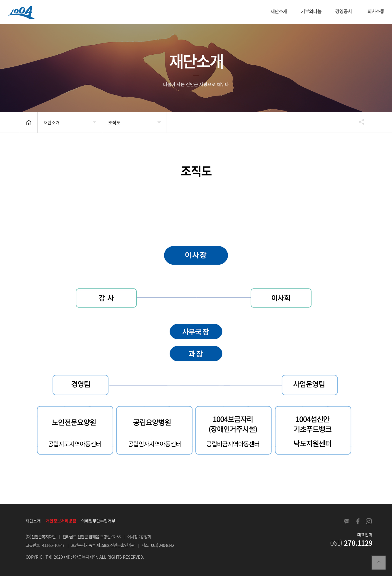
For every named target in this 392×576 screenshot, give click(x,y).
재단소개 (279, 11)
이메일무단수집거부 (98, 521)
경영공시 (344, 11)
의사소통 (376, 11)
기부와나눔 (311, 11)
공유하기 (359, 122)
